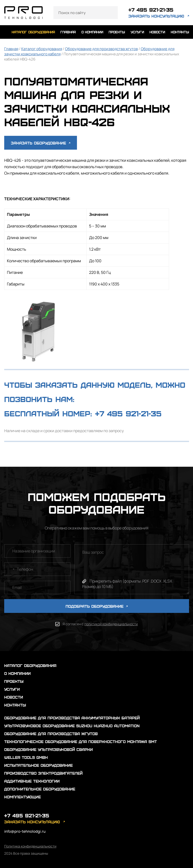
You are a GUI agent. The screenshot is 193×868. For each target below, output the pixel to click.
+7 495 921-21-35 (151, 10)
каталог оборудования (33, 32)
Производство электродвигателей (43, 773)
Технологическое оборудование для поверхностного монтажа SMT (81, 741)
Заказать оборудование (41, 143)
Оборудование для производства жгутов (101, 49)
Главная (11, 49)
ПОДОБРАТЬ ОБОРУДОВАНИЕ (97, 606)
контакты (180, 32)
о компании (92, 32)
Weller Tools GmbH (26, 757)
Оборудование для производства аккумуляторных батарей (72, 718)
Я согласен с (100, 624)
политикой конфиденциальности (111, 624)
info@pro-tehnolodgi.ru (25, 831)
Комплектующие (23, 797)
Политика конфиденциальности (30, 846)
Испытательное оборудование (38, 765)
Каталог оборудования (42, 49)
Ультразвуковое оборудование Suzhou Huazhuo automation (72, 726)
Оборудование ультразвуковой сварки (48, 749)
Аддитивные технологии (32, 781)
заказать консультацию (156, 16)
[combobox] (10, 569)
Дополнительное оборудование (40, 789)
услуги (137, 32)
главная (68, 32)
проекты (117, 32)
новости (157, 32)
